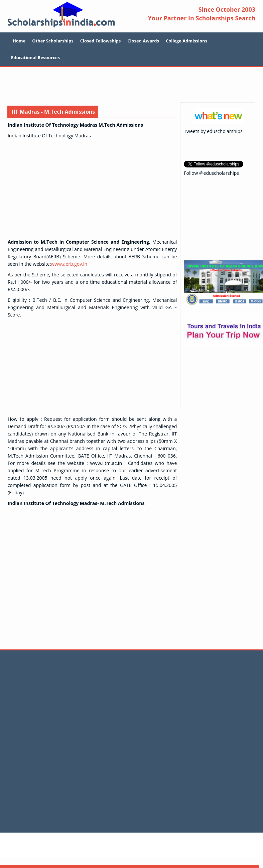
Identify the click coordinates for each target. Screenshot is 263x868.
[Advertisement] (132, 85)
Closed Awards (143, 41)
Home (19, 41)
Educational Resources (35, 57)
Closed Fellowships (101, 41)
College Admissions (186, 41)
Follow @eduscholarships (211, 173)
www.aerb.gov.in (69, 264)
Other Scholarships (53, 41)
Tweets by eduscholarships (213, 131)
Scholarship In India (61, 15)
